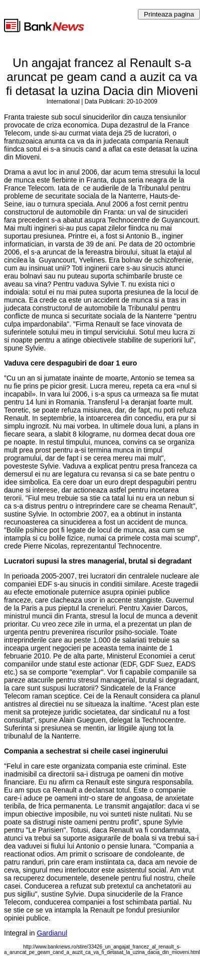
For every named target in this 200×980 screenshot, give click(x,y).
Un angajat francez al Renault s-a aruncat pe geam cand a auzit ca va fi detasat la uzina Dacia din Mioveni (102, 77)
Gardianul (52, 933)
